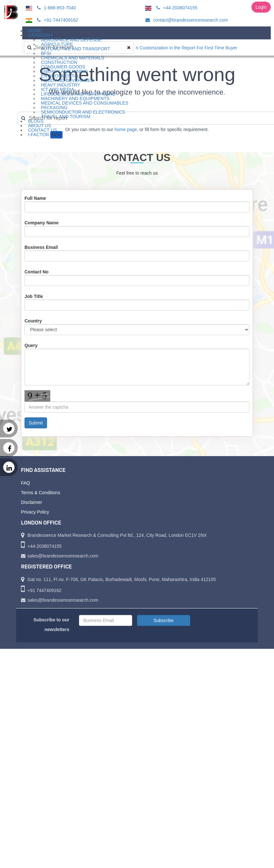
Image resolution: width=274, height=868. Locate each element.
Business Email (41, 247)
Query (31, 345)
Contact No (37, 272)
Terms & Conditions (40, 493)
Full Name (35, 198)
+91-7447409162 (57, 20)
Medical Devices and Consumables (85, 103)
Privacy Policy (35, 512)
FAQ (25, 483)
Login (261, 7)
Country (33, 321)
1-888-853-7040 (56, 8)
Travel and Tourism (66, 117)
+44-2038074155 (176, 8)
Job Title (34, 296)
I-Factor (45, 135)
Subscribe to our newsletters (51, 625)
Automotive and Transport (76, 49)
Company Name (42, 223)
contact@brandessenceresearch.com (186, 20)
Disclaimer (31, 502)
